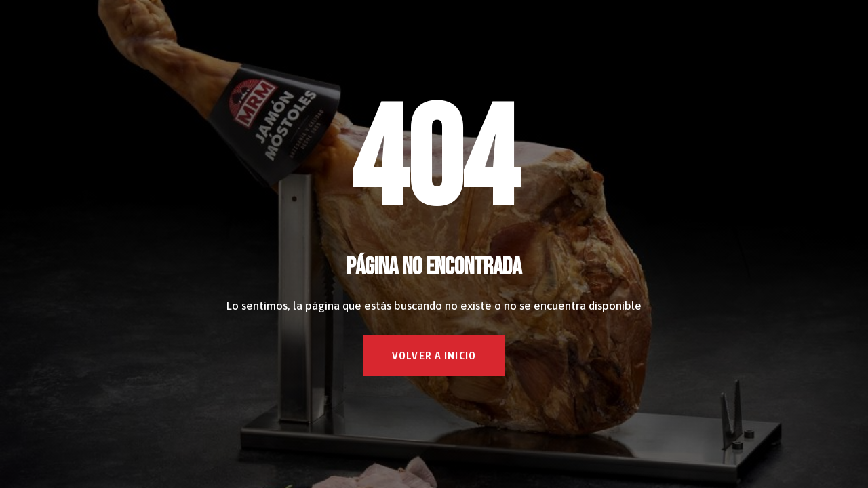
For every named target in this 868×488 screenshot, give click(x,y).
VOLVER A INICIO (434, 355)
